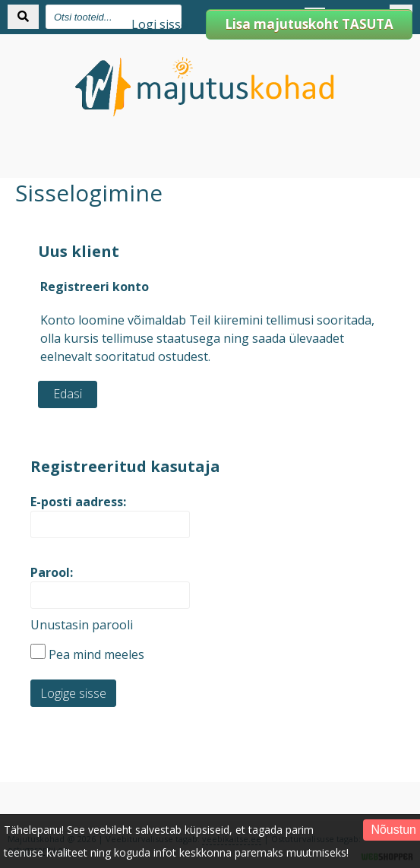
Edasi (68, 394)
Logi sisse (159, 24)
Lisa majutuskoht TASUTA (309, 24)
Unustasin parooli (82, 625)
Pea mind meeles (87, 654)
